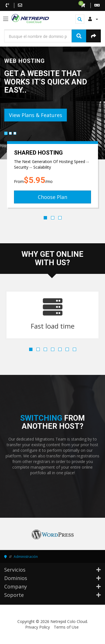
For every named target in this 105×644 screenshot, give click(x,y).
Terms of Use (66, 627)
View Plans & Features (36, 115)
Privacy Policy (38, 627)
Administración (26, 557)
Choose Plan (53, 197)
